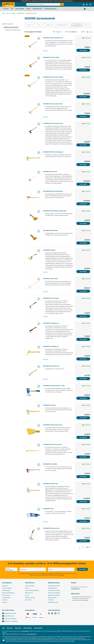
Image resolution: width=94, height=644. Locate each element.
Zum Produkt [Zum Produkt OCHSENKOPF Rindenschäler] (83, 243)
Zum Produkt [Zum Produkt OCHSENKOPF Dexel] (83, 521)
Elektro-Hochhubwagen (8, 593)
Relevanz (75, 32)
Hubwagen (5, 586)
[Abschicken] (83, 569)
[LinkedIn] (55, 614)
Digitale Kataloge (52, 598)
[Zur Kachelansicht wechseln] (91, 32)
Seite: (54, 32)
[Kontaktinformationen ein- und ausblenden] (4, 640)
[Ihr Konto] (84, 4)
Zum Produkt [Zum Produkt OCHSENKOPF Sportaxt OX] (83, 184)
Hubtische (5, 600)
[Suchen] (62, 4)
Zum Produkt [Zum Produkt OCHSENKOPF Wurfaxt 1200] (83, 502)
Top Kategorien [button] (7, 583)
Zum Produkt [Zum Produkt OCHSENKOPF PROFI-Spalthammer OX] (83, 50)
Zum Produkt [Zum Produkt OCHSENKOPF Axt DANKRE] (83, 477)
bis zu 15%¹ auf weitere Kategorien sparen (62, 1)
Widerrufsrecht (29, 593)
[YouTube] (52, 614)
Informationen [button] (30, 583)
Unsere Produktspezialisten (32, 591)
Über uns (27, 588)
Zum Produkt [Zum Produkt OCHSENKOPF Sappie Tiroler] (83, 291)
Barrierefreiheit (28, 628)
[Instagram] (59, 614)
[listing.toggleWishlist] (39, 38)
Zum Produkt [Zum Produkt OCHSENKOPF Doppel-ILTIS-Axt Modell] (83, 97)
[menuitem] (84, 4)
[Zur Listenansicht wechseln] (88, 32)
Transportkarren (6, 595)
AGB (3, 628)
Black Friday (28, 600)
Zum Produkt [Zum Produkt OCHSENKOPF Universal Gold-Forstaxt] (83, 116)
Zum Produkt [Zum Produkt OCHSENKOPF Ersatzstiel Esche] (83, 379)
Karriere (27, 595)
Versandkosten (26, 631)
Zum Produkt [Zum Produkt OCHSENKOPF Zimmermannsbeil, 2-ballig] (83, 398)
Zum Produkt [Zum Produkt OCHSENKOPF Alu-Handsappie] (83, 316)
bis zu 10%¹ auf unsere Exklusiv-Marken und (40, 1)
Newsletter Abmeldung (54, 595)
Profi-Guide (51, 600)
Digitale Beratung (54, 583)
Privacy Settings (38, 628)
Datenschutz (18, 628)
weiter (87, 547)
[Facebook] (49, 614)
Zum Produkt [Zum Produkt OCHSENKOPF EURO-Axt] (83, 418)
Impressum (10, 628)
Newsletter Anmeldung (54, 593)
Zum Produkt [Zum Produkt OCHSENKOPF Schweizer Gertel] (83, 541)
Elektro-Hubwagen (7, 588)
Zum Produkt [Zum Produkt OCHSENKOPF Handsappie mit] (83, 339)
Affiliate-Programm (30, 598)
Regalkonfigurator (53, 588)
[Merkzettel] (87, 4)
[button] (58, 583)
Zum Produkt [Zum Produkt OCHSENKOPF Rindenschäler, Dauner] (83, 437)
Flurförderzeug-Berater (54, 586)
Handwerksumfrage (53, 602)
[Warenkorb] (90, 4)
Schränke (5, 602)
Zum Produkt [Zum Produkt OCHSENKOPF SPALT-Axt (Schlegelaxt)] (83, 165)
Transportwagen (6, 598)
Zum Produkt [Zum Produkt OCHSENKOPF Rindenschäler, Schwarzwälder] (83, 223)
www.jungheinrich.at (32, 634)
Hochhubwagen (6, 591)
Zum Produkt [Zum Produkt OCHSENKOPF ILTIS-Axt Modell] (83, 70)
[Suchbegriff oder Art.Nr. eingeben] (43, 4)
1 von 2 (59, 32)
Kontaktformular (75, 589)
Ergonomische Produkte (54, 591)
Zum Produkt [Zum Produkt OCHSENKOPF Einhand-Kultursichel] (83, 457)
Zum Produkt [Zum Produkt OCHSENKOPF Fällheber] (83, 272)
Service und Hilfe (29, 586)
